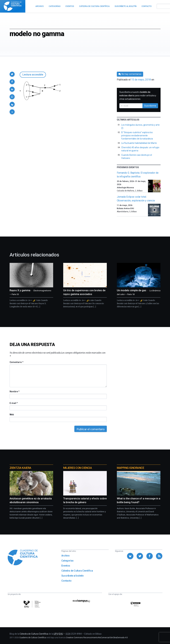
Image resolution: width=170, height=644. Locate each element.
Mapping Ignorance (130, 468)
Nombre (14, 391)
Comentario (16, 362)
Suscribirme (150, 106)
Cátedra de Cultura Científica (77, 571)
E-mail (14, 403)
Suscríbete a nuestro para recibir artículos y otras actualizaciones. (138, 96)
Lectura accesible (33, 75)
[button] (12, 74)
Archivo (65, 556)
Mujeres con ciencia (78, 468)
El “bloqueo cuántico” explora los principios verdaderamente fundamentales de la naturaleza (137, 136)
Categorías (67, 561)
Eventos (66, 566)
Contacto (66, 581)
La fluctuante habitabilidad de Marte (139, 143)
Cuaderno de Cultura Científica (33, 638)
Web (12, 415)
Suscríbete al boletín (72, 576)
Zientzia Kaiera (20, 468)
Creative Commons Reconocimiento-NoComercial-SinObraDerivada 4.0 (97, 638)
